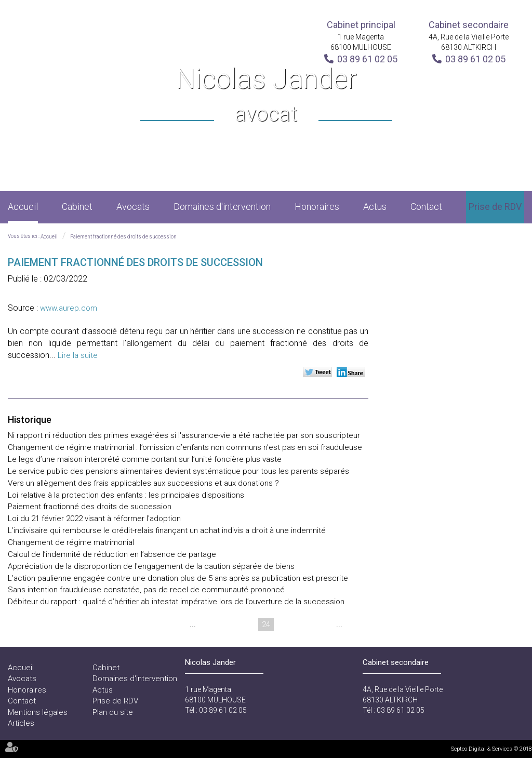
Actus (375, 207)
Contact (426, 207)
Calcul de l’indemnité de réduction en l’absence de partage (112, 554)
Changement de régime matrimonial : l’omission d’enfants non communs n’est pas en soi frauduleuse (185, 447)
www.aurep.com (69, 308)
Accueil (23, 207)
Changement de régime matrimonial (71, 542)
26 (305, 624)
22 (227, 624)
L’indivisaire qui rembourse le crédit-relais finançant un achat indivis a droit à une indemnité (167, 530)
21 (207, 624)
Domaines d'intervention (222, 207)
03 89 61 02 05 (367, 59)
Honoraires (317, 207)
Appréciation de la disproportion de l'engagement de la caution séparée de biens (151, 566)
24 (266, 624)
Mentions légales (38, 712)
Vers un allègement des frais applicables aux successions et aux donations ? (143, 483)
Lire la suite (78, 355)
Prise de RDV (495, 207)
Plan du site (113, 712)
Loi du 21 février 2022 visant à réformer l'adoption (94, 518)
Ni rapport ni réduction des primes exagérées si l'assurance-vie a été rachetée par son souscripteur (184, 435)
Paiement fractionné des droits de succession (123, 237)
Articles (21, 723)
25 (286, 624)
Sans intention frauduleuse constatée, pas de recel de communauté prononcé (146, 590)
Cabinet (77, 207)
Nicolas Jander (266, 96)
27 (325, 624)
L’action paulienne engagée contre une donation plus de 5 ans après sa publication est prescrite (178, 578)
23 (246, 624)
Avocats (133, 207)
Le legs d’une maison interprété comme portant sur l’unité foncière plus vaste (145, 459)
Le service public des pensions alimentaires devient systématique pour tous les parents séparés (178, 471)
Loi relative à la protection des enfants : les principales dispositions (126, 495)
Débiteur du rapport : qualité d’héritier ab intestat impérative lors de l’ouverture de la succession (176, 602)
